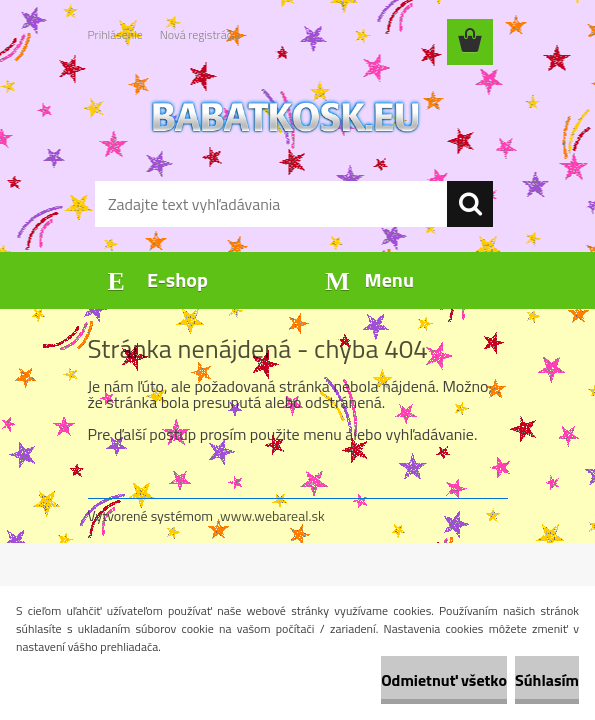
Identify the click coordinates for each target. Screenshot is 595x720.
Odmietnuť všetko (444, 680)
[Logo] (285, 116)
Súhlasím (547, 680)
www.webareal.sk (272, 515)
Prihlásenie (115, 34)
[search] (470, 204)
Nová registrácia (200, 34)
